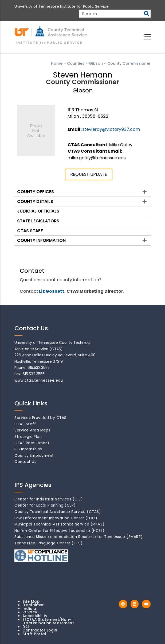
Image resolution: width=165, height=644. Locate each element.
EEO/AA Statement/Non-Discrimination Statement (48, 621)
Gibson (96, 63)
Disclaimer (33, 605)
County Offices (36, 192)
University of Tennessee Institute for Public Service (62, 6)
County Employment (34, 456)
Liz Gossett (52, 291)
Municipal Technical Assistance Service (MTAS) (60, 524)
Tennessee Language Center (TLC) (49, 543)
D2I (26, 627)
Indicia (29, 609)
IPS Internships (28, 449)
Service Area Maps (32, 430)
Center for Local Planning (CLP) (45, 505)
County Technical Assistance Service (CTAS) (58, 512)
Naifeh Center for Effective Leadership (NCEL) (60, 531)
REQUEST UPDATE (89, 174)
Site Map (31, 602)
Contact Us (25, 462)
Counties (76, 63)
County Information (41, 240)
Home (57, 63)
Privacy (30, 612)
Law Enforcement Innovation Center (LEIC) (56, 518)
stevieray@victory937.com (111, 129)
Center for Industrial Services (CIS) (49, 499)
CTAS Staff (30, 231)
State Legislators (38, 221)
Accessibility (35, 616)
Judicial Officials (38, 211)
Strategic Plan (28, 437)
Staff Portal (34, 634)
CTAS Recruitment (32, 443)
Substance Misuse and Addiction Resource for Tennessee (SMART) (79, 537)
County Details (35, 201)
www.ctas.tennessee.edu (39, 380)
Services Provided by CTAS (40, 418)
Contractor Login (40, 630)
